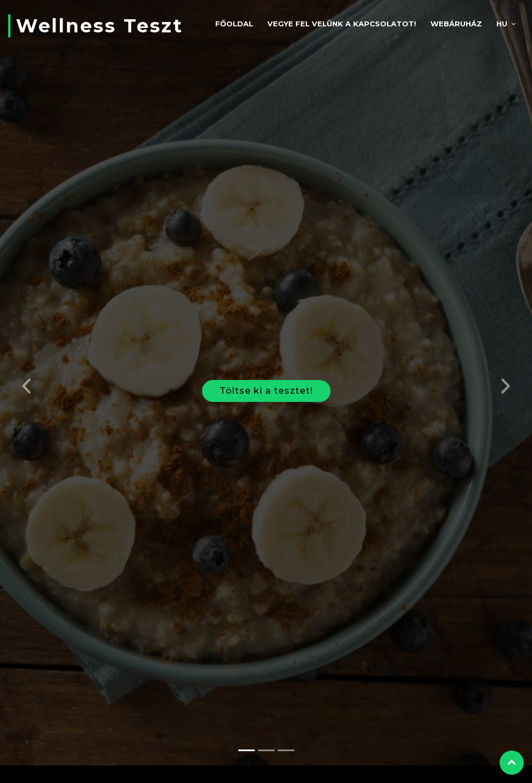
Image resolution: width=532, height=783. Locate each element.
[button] (27, 377)
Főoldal (234, 24)
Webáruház (456, 24)
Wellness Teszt (100, 26)
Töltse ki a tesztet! (266, 385)
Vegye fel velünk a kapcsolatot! (342, 24)
